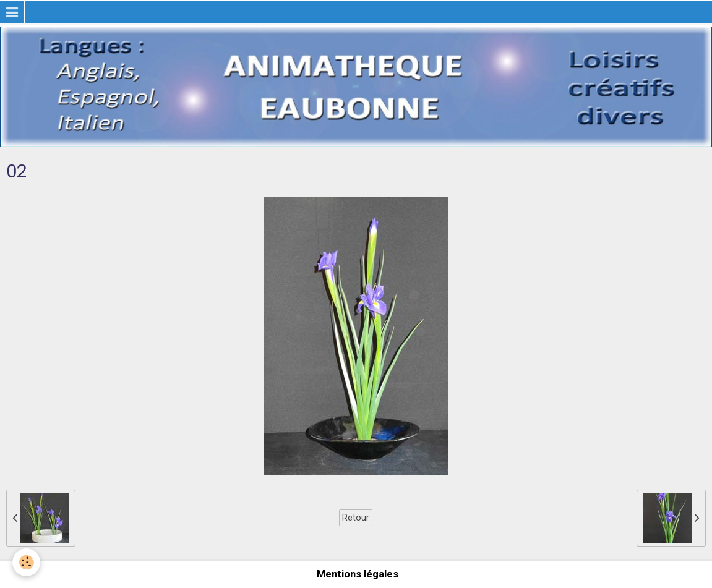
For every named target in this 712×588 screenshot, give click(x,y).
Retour (356, 518)
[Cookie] (26, 562)
